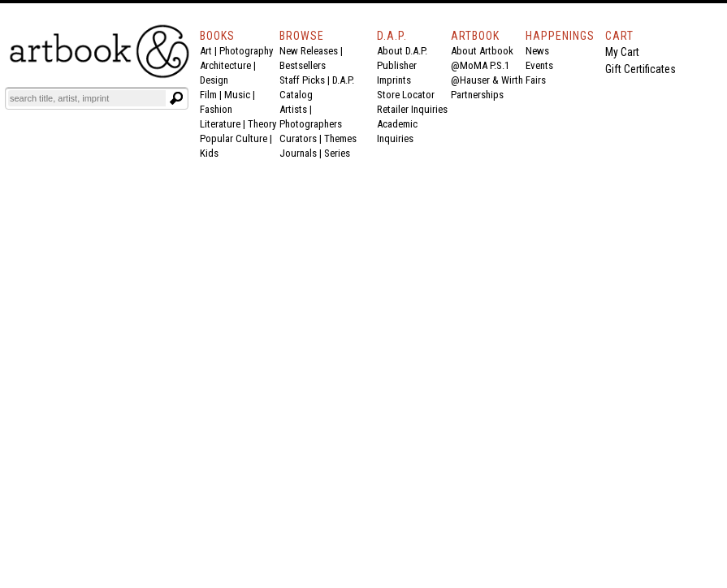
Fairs (536, 80)
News (537, 51)
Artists (293, 109)
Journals (298, 153)
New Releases (309, 51)
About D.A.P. (402, 51)
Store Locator (406, 95)
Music (237, 95)
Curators (298, 138)
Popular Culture (234, 138)
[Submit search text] (176, 98)
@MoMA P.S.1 (480, 65)
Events (539, 65)
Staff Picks (302, 80)
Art (206, 51)
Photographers (311, 124)
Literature (220, 124)
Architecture (225, 65)
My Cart (622, 52)
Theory (262, 124)
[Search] (87, 98)
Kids (209, 153)
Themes (340, 138)
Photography (246, 51)
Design (214, 80)
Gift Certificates (640, 69)
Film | (212, 95)
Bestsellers (303, 65)
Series (337, 153)
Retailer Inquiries (412, 109)
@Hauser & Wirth (487, 80)
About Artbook (482, 51)
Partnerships (477, 95)
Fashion (216, 109)
